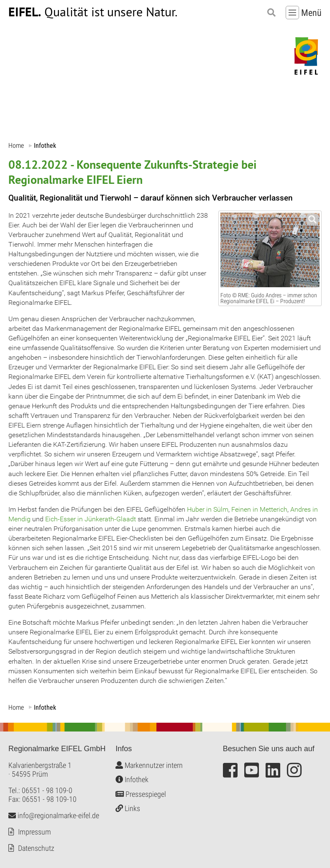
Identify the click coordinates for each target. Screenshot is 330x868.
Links (128, 808)
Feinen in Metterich (259, 509)
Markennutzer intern (149, 765)
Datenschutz (36, 848)
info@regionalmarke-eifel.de (54, 815)
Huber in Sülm (208, 509)
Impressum (35, 831)
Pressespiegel (141, 794)
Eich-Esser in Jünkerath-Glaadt (91, 519)
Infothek (132, 779)
